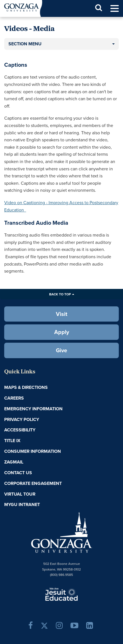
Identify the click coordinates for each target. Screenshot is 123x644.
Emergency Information (33, 409)
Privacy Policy (22, 419)
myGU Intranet (22, 504)
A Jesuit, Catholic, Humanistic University (61, 594)
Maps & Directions (26, 387)
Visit (62, 314)
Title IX (12, 441)
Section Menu (25, 44)
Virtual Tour (20, 494)
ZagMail (14, 462)
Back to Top (60, 294)
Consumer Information (33, 451)
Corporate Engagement (33, 483)
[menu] (115, 9)
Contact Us (18, 473)
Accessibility (20, 430)
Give (61, 350)
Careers (14, 398)
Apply (62, 332)
